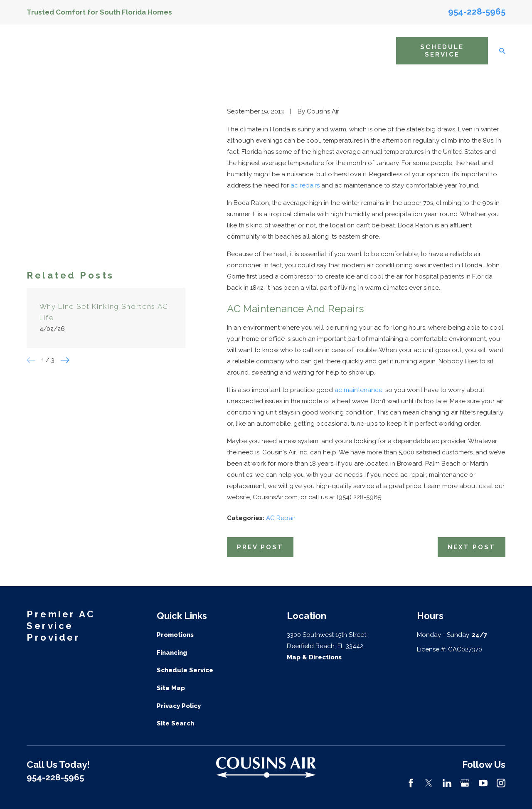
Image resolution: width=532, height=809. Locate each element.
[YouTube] (483, 783)
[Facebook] (411, 783)
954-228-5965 (477, 12)
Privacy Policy (179, 706)
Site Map (171, 688)
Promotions (175, 635)
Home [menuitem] (149, 51)
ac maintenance (358, 390)
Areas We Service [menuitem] (313, 51)
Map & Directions (314, 657)
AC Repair (281, 518)
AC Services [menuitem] (214, 51)
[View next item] (65, 234)
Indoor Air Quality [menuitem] (257, 51)
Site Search (175, 723)
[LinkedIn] (447, 783)
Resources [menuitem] (371, 51)
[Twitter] (429, 783)
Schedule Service (442, 51)
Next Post (472, 547)
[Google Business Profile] (465, 783)
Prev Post (260, 547)
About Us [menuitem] (176, 51)
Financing (172, 653)
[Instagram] (501, 783)
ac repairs (305, 185)
